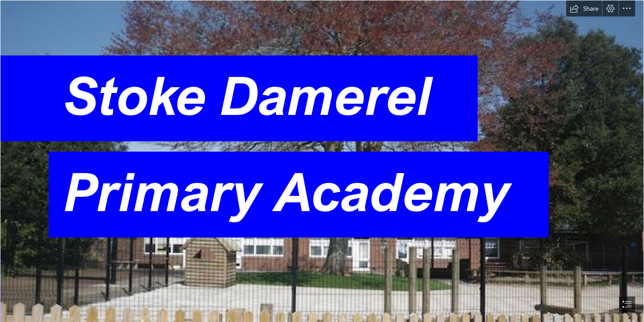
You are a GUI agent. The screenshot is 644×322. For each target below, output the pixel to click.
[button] (584, 8)
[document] (322, 161)
